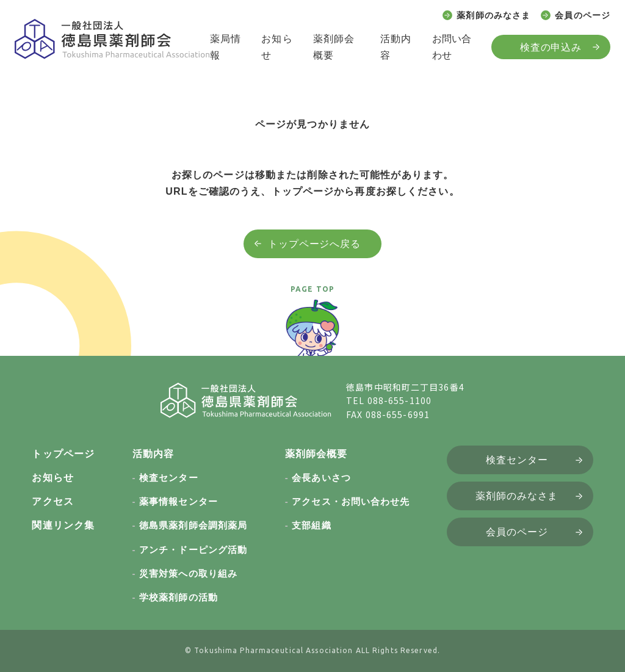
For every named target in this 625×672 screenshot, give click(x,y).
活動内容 (396, 47)
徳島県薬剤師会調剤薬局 (193, 525)
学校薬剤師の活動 (179, 597)
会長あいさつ (321, 478)
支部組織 (311, 525)
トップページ (63, 454)
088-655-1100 (399, 400)
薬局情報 (226, 47)
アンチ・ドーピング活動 (193, 550)
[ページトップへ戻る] (312, 334)
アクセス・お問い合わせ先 (351, 501)
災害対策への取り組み (188, 573)
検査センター (169, 478)
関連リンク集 (63, 525)
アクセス (52, 501)
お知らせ (277, 47)
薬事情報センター (179, 501)
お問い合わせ (452, 47)
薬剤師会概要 (334, 47)
